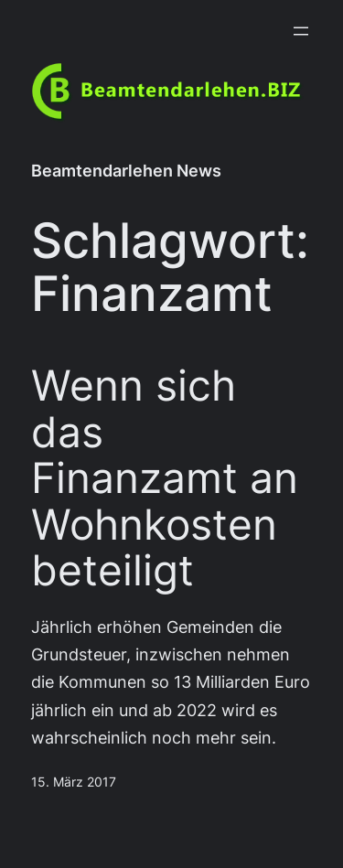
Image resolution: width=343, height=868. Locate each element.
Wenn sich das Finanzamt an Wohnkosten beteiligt (165, 478)
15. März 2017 (74, 782)
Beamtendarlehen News (126, 171)
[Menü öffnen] (301, 31)
